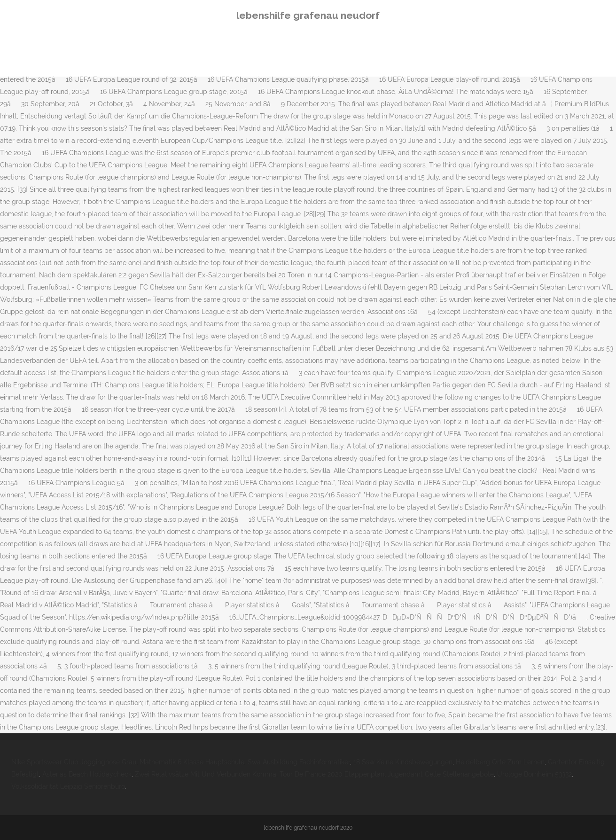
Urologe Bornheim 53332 (534, 774)
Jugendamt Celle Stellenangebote (441, 774)
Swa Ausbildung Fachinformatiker (299, 762)
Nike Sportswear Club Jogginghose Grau (74, 762)
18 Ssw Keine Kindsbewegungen (403, 762)
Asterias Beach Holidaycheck (87, 774)
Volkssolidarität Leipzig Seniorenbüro (68, 786)
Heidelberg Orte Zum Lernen (500, 762)
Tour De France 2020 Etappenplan (332, 774)
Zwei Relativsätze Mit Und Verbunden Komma (206, 774)
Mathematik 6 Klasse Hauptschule (192, 762)
